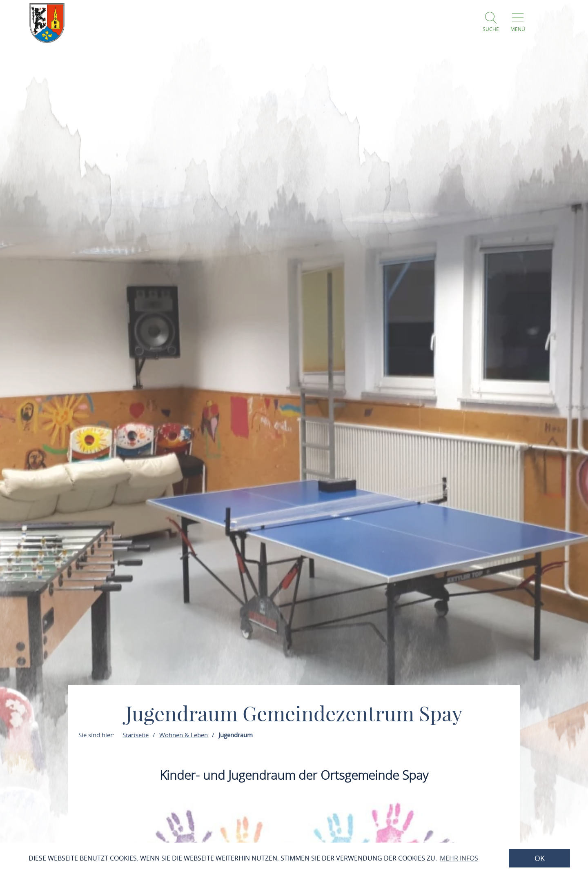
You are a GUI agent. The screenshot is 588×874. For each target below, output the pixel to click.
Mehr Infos (459, 858)
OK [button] (540, 858)
